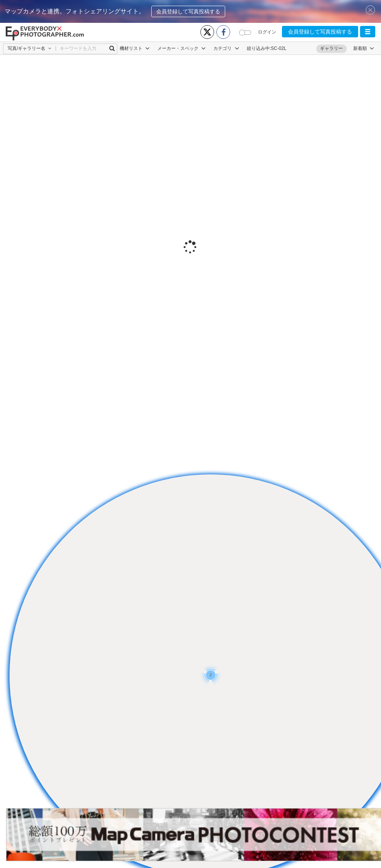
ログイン (267, 32)
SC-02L (279, 48)
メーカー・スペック (182, 48)
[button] (368, 32)
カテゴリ (226, 48)
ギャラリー (331, 48)
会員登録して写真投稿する (188, 11)
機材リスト (135, 48)
